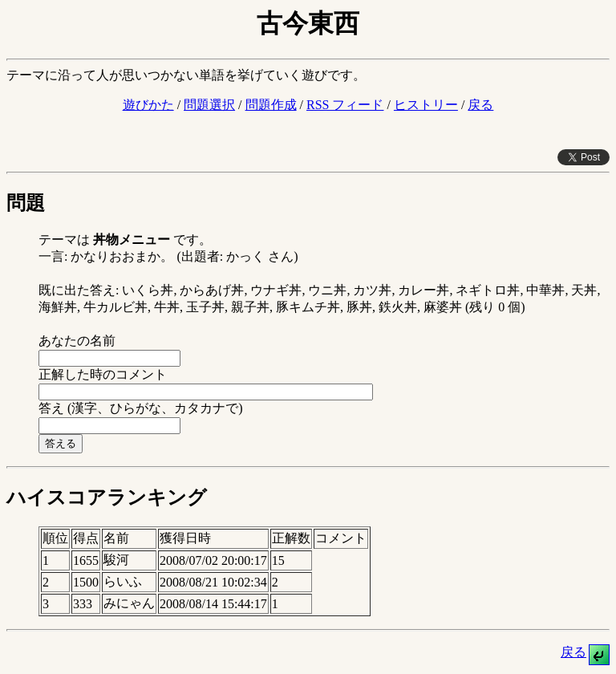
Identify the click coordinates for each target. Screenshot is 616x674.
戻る (480, 105)
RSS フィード (345, 105)
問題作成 (271, 105)
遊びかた (148, 105)
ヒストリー (426, 105)
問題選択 (209, 105)
